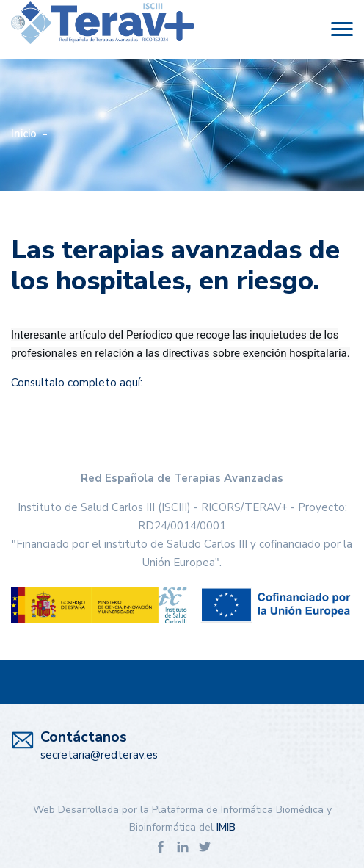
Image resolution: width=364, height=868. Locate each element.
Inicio (24, 134)
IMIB (226, 827)
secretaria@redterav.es (99, 755)
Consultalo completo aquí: (77, 383)
